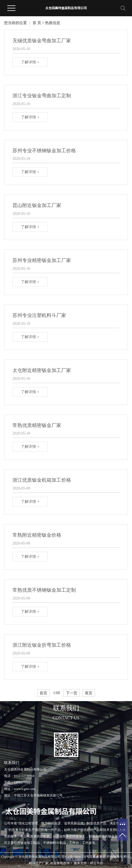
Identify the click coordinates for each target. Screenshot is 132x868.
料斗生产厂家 (39, 863)
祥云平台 (96, 863)
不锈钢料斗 (115, 857)
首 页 (37, 23)
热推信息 (53, 23)
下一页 (72, 693)
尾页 (89, 693)
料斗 (127, 857)
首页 (43, 693)
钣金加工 (115, 836)
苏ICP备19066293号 (75, 857)
